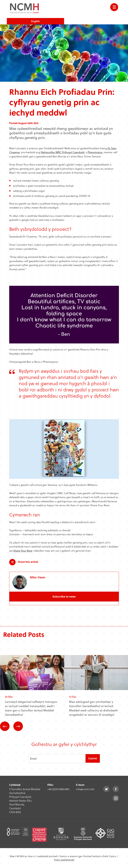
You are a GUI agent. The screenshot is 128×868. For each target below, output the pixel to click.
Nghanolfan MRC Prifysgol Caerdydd (63, 152)
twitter (106, 789)
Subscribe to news (64, 596)
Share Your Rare (23, 551)
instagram (116, 798)
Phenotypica (95, 152)
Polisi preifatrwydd (64, 860)
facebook (116, 789)
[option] (32, 688)
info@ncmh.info (85, 789)
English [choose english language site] (35, 21)
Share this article (24, 562)
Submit (93, 758)
